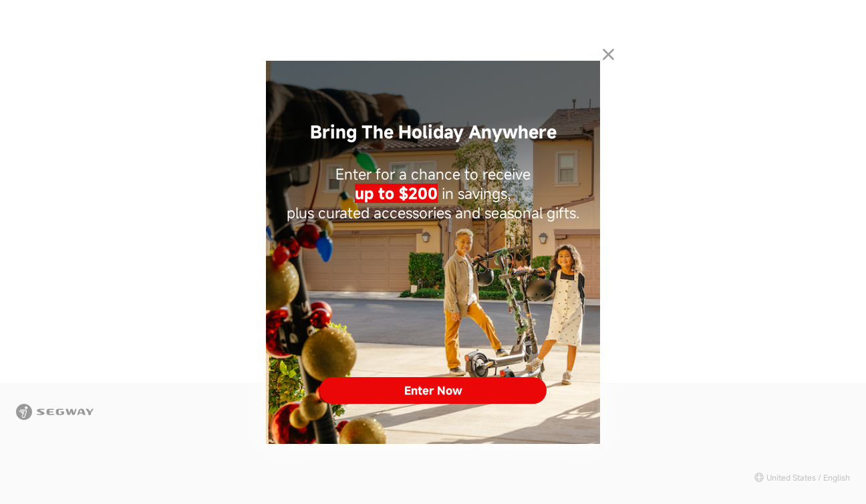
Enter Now (433, 391)
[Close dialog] (608, 54)
